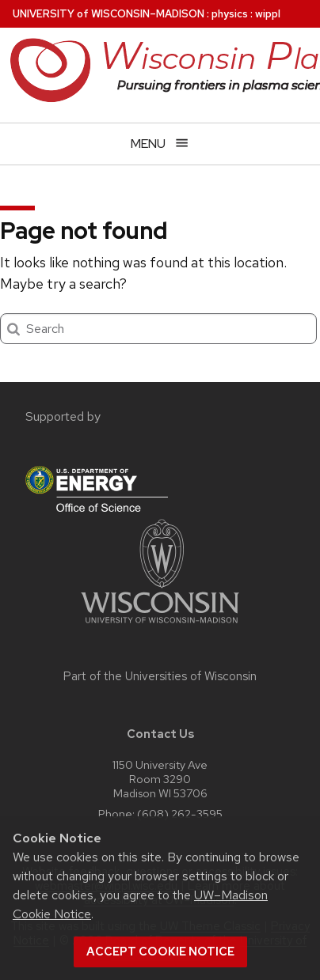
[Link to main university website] (160, 626)
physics (230, 14)
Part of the (160, 676)
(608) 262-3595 (180, 814)
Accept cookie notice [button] (160, 952)
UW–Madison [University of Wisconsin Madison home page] (109, 14)
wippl (268, 14)
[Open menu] (160, 144)
